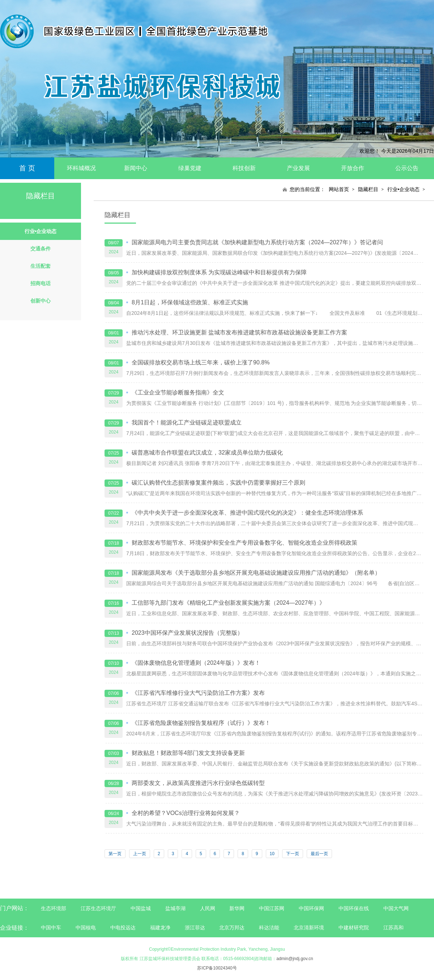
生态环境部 (54, 908)
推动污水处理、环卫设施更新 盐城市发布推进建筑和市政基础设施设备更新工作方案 (239, 332)
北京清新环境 (309, 928)
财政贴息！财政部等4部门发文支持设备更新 (188, 753)
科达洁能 (269, 928)
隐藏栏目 (368, 189)
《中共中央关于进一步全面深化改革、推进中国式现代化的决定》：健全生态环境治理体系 (247, 513)
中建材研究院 (354, 928)
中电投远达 (123, 928)
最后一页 (319, 854)
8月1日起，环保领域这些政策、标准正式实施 (190, 302)
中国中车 (51, 928)
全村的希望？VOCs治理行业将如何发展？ (186, 813)
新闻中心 (136, 168)
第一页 (115, 854)
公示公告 (407, 168)
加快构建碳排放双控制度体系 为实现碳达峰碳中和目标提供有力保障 (219, 272)
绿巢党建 (190, 168)
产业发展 (298, 168)
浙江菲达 (195, 928)
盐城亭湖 (175, 908)
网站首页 (339, 189)
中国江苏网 (272, 908)
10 (272, 854)
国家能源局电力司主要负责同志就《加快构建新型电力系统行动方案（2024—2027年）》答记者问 (257, 242)
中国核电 (86, 928)
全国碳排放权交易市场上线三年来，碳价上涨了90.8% (201, 362)
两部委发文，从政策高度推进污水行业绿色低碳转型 (198, 783)
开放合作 (353, 168)
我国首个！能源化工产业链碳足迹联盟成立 (187, 423)
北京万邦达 (232, 928)
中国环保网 (312, 908)
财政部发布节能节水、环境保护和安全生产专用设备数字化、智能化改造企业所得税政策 (244, 543)
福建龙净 (160, 928)
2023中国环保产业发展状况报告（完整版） (187, 633)
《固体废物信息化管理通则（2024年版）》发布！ (196, 663)
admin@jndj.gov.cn (295, 959)
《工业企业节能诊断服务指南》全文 (178, 392)
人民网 (208, 908)
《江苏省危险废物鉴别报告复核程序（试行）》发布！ (201, 723)
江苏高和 (393, 928)
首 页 (27, 168)
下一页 (293, 854)
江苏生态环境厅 (98, 908)
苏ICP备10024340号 (217, 968)
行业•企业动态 (403, 189)
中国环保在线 (354, 908)
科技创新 (244, 168)
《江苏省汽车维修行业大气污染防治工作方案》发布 (198, 693)
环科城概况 (81, 168)
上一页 (140, 854)
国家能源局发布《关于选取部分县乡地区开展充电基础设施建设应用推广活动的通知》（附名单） (256, 573)
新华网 (237, 908)
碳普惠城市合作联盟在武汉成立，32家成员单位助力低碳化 (207, 453)
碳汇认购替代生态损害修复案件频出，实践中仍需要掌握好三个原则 (218, 483)
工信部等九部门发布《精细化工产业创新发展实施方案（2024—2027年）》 (228, 603)
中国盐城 (141, 908)
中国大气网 (396, 908)
